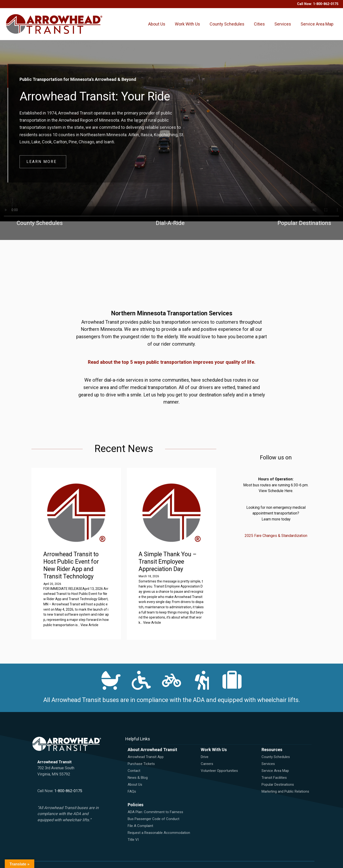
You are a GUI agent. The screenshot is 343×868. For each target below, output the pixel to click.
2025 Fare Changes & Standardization (276, 536)
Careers (207, 764)
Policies (136, 805)
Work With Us (187, 24)
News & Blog (138, 778)
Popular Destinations (278, 785)
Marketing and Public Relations (285, 791)
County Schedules (227, 24)
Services (283, 24)
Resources (272, 750)
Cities (259, 24)
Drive (205, 757)
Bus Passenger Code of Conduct (154, 819)
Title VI (133, 840)
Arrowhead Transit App (146, 757)
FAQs (132, 791)
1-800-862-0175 (326, 4)
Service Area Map (317, 24)
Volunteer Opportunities (219, 771)
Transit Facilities (274, 778)
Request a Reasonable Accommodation (159, 833)
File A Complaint (140, 826)
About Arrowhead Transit (152, 750)
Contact (134, 771)
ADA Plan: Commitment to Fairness (155, 812)
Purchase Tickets (141, 764)
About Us (157, 24)
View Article (89, 625)
